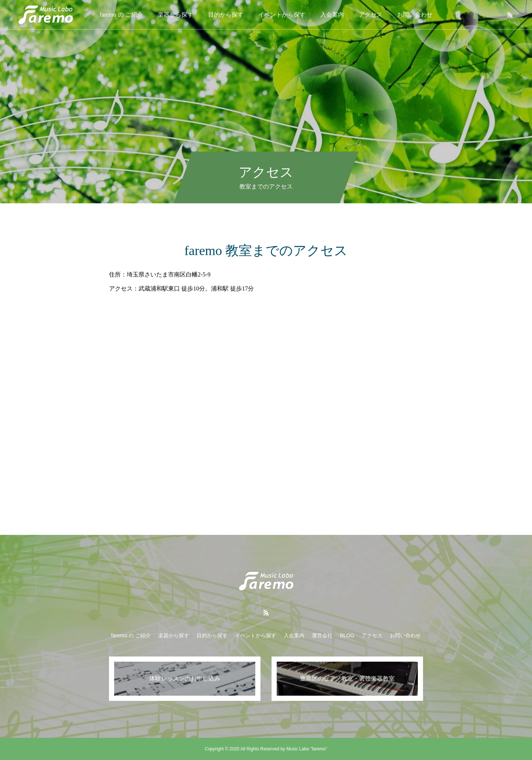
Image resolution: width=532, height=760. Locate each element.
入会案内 (332, 15)
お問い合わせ (415, 15)
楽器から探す (175, 15)
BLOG (347, 635)
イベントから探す (282, 15)
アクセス (371, 15)
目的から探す (226, 15)
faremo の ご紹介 (121, 15)
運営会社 (322, 635)
